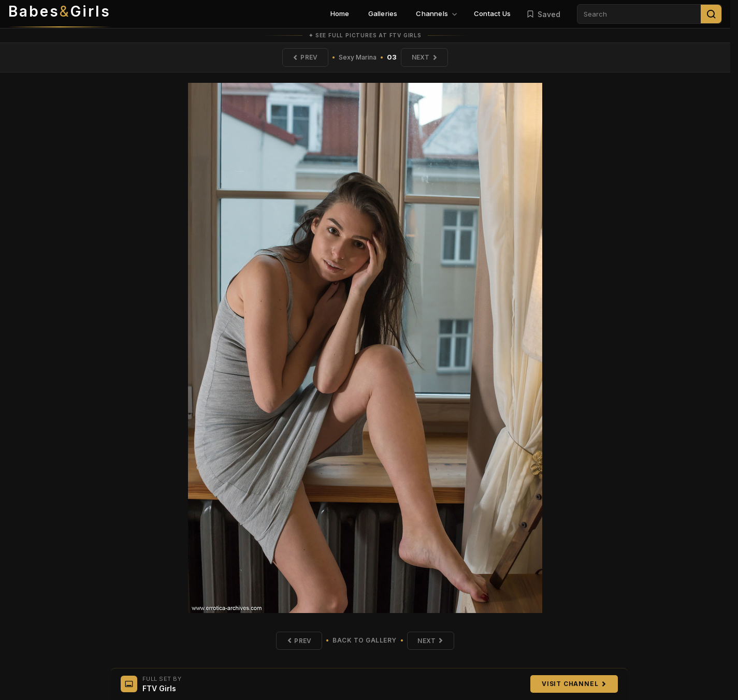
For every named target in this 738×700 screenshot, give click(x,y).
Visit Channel (574, 684)
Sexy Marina (358, 57)
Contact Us (492, 13)
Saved (543, 14)
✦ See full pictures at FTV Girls (365, 35)
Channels (437, 13)
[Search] (711, 14)
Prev (305, 57)
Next (425, 57)
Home (340, 13)
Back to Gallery (365, 641)
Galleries (383, 13)
